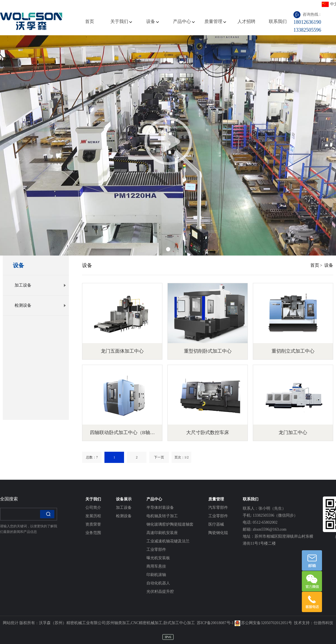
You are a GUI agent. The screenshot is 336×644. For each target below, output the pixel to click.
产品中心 (184, 21)
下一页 (159, 457)
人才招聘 (246, 21)
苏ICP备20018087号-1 (215, 623)
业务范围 (93, 533)
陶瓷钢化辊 (218, 533)
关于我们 (121, 21)
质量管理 (215, 21)
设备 (152, 21)
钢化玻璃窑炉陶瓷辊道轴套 (170, 524)
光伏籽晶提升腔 (160, 592)
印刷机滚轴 (156, 575)
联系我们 (278, 21)
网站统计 (11, 623)
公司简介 (93, 508)
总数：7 (92, 457)
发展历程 (93, 516)
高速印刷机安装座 (162, 533)
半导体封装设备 (160, 508)
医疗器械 (216, 524)
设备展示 (124, 499)
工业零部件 (156, 550)
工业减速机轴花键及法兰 (168, 541)
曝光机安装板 (158, 558)
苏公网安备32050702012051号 (263, 623)
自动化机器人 (158, 583)
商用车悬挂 (156, 566)
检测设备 (40, 305)
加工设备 (40, 285)
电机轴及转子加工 (162, 516)
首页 (90, 21)
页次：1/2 (182, 457)
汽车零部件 (218, 508)
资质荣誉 (93, 524)
